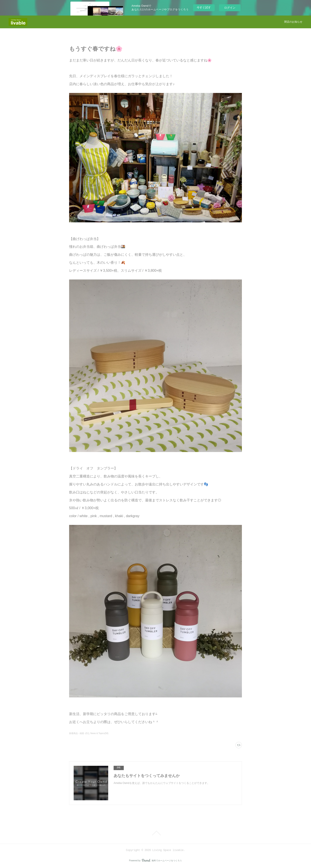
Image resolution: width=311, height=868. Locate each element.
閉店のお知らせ (293, 22)
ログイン (230, 8)
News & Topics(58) (99, 733)
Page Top (155, 833)
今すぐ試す (204, 7)
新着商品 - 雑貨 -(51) (79, 733)
